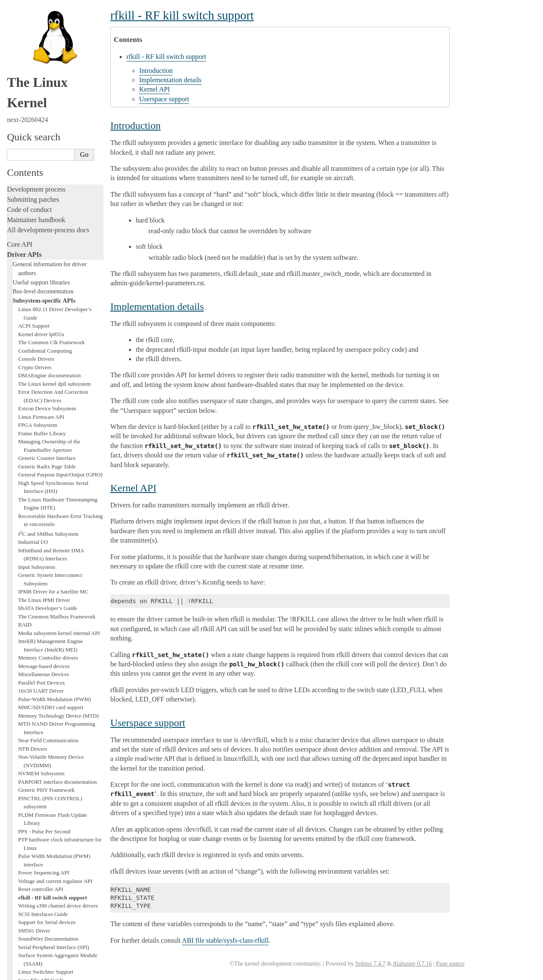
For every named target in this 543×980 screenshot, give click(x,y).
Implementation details (170, 80)
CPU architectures (32, 909)
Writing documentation (38, 744)
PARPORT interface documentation (58, 419)
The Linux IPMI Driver (44, 238)
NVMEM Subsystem (41, 411)
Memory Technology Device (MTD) (59, 353)
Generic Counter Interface (47, 96)
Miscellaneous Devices (44, 312)
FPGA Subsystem (38, 63)
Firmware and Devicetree (41, 895)
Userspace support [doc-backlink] (148, 723)
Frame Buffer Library (42, 71)
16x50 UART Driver (41, 328)
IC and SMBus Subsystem (48, 171)
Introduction (156, 71)
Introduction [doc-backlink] (136, 125)
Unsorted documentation (40, 924)
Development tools (32, 754)
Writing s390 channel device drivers (58, 543)
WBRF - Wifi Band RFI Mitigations (58, 667)
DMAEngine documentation (50, 13)
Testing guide (25, 764)
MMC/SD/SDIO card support (51, 345)
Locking (18, 720)
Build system (25, 840)
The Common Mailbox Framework (57, 254)
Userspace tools (28, 860)
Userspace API (27, 870)
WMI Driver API (37, 675)
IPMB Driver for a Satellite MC (53, 229)
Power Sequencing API (44, 510)
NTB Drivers (33, 386)
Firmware (20, 885)
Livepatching (25, 805)
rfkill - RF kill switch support (53, 535)
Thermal (28, 651)
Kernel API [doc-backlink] (133, 488)
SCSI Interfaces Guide (43, 552)
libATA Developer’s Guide (48, 246)
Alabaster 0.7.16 (412, 964)
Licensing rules (28, 734)
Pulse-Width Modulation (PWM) (55, 337)
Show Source (25, 972)
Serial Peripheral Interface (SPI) (54, 585)
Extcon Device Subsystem (47, 46)
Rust (13, 815)
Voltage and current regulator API (55, 519)
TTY (24, 659)
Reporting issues (29, 850)
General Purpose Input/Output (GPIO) (60, 112)
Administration (27, 830)
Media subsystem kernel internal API (59, 271)
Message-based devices (44, 304)
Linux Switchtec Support (46, 609)
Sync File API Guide (41, 618)
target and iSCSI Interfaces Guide (55, 626)
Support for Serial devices (47, 560)
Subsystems (23, 709)
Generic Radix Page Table (47, 104)
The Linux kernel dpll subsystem (55, 21)
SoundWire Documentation (48, 576)
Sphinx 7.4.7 (370, 964)
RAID (25, 262)
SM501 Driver (34, 568)
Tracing (17, 785)
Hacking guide (27, 775)
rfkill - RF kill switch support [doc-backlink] (182, 15)
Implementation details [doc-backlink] (157, 306)
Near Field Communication (48, 378)
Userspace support (164, 99)
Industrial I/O (33, 180)
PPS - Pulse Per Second (44, 469)
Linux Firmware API (41, 54)
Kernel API (154, 89)
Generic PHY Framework (46, 427)
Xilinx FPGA (33, 684)
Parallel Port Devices (42, 320)
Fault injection (27, 795)
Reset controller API (41, 527)
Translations (24, 938)
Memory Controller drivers (48, 295)
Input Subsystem (37, 205)
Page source (450, 964)
